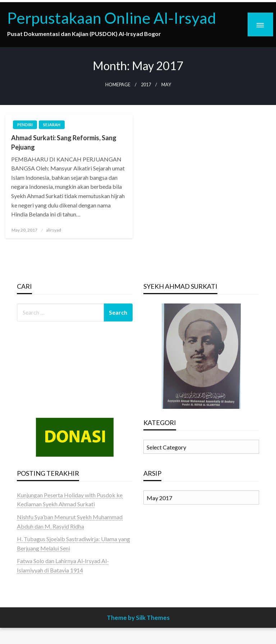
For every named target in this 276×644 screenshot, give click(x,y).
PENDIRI (25, 125)
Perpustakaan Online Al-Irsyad (112, 18)
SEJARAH (52, 125)
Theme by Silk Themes (138, 618)
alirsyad (54, 230)
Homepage (118, 85)
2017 (146, 85)
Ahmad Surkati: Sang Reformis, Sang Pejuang (64, 142)
